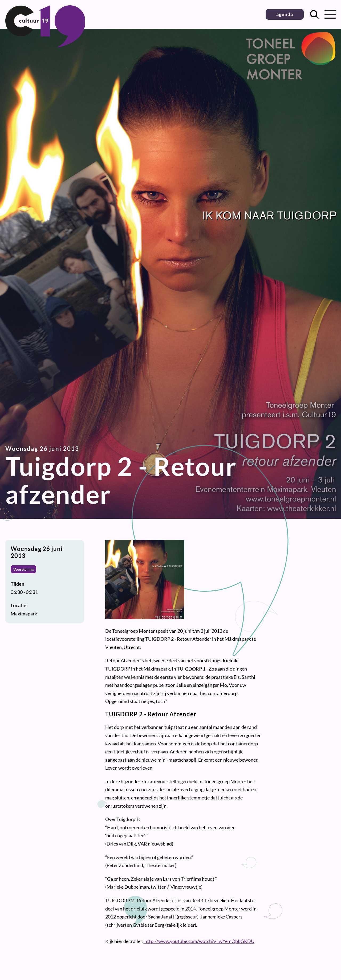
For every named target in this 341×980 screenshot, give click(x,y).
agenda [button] (285, 14)
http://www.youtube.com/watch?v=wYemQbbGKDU (199, 941)
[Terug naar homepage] (45, 46)
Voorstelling (23, 569)
